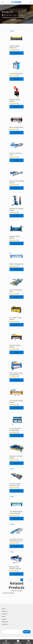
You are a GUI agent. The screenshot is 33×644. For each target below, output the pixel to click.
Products (5, 614)
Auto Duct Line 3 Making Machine (17, 182)
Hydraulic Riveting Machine (15, 100)
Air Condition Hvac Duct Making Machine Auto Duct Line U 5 (16, 540)
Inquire (16, 53)
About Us (5, 611)
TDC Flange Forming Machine (15, 318)
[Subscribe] (27, 632)
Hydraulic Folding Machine (14, 237)
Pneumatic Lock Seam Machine (16, 457)
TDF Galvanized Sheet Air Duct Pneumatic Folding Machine (16, 512)
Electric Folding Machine (16, 127)
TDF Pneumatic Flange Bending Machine (16, 374)
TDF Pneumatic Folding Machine (16, 402)
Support (4, 619)
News (4, 616)
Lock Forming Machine (16, 74)
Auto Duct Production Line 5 (16, 291)
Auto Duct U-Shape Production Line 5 (15, 485)
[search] (12, 632)
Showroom (5, 622)
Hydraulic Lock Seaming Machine (16, 209)
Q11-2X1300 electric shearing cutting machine (15, 429)
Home (4, 609)
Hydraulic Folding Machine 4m (14, 47)
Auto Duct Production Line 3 (16, 154)
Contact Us (5, 624)
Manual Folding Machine (16, 264)
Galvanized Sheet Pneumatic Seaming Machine (15, 568)
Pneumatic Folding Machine (15, 346)
